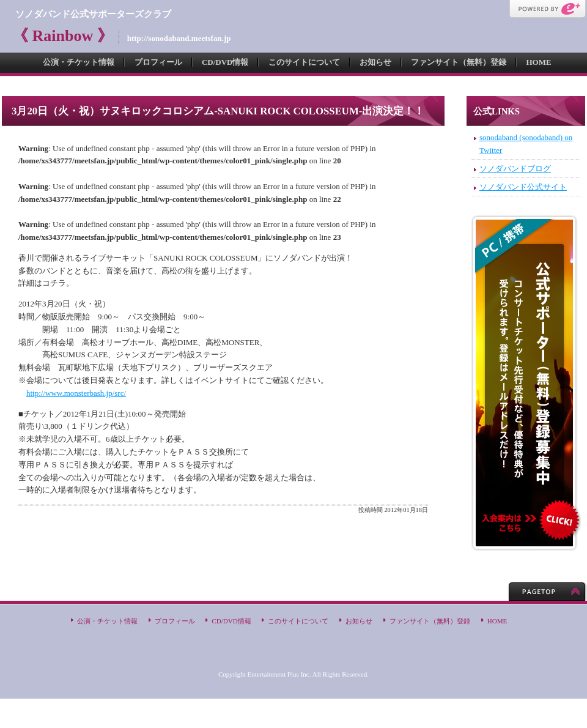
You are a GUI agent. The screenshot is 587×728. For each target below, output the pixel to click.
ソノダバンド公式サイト (523, 187)
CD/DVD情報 (225, 62)
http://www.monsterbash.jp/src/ (76, 393)
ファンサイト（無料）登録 (459, 62)
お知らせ (375, 62)
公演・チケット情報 (79, 62)
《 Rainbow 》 (63, 36)
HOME (538, 62)
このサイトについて (304, 62)
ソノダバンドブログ (515, 169)
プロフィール (158, 62)
